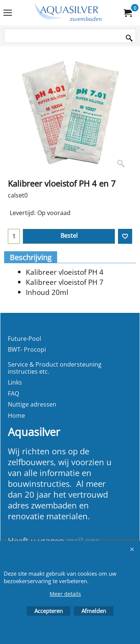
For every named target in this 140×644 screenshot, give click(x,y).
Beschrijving (31, 257)
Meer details (65, 594)
